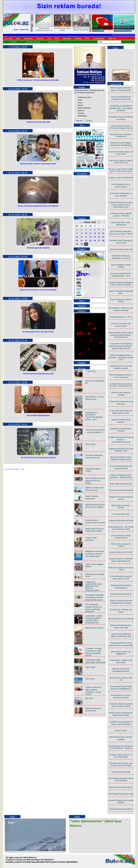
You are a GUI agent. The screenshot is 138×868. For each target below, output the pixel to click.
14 (103, 233)
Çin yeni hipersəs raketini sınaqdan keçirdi (121, 537)
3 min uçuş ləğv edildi (121, 514)
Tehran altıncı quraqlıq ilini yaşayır (121, 545)
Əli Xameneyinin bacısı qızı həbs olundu (38, 332)
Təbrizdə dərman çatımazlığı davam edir (38, 374)
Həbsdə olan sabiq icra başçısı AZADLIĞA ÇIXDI (121, 161)
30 (82, 244)
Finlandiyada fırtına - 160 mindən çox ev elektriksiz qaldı (121, 528)
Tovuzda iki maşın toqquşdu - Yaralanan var (121, 135)
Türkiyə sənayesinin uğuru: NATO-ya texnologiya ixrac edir (121, 127)
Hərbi (80, 100)
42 (23, 469)
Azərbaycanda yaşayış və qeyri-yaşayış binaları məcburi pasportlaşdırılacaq (121, 205)
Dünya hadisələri (84, 108)
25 (90, 240)
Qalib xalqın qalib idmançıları (121, 484)
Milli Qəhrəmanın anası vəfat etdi (121, 619)
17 (86, 237)
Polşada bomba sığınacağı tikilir (121, 520)
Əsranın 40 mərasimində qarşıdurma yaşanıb (38, 458)
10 (17, 469)
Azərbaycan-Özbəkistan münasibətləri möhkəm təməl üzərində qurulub (95, 597)
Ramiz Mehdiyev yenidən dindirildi (121, 266)
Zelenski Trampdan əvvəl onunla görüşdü (121, 801)
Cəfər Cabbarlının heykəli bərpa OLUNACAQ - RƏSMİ (95, 481)
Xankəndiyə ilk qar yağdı (121, 772)
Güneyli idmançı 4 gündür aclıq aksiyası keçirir (38, 164)
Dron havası (90, 679)
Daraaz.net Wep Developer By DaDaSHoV (35, 860)
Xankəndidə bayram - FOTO (121, 317)
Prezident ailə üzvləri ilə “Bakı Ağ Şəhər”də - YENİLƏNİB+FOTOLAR (121, 440)
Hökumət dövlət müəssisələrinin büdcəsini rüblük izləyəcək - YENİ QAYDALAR (121, 335)
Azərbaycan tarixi (84, 97)
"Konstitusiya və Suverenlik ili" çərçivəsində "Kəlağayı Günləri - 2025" (94, 416)
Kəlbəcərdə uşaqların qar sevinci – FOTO (121, 569)
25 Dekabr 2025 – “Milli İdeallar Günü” (42, 29)
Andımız (95, 27)
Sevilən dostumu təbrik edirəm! (121, 787)
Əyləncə (81, 111)
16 (82, 237)
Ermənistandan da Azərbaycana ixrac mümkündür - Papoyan (121, 747)
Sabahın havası (121, 731)
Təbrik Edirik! (90, 444)
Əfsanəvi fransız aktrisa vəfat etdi (121, 679)
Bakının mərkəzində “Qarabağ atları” (121, 292)
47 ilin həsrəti (90, 371)
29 (77, 244)
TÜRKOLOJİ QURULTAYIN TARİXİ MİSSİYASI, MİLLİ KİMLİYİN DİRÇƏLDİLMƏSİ (94, 586)
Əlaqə (16, 30)
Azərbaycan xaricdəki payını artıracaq (121, 430)
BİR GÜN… (90, 698)
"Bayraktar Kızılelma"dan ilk (121, 594)
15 (77, 237)
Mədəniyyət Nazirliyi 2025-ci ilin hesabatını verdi (121, 450)
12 (95, 233)
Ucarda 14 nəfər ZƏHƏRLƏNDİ (121, 178)
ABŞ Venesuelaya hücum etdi (121, 249)
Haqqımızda (24, 30)
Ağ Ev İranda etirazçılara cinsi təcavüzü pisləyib (38, 290)
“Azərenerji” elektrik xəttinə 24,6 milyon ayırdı (121, 153)
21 (103, 237)
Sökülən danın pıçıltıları (94, 628)
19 (95, 237)
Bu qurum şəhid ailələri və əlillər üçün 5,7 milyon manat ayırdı (121, 170)
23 (82, 240)
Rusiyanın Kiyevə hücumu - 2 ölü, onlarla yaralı (121, 756)
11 (19, 469)
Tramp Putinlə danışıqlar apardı (121, 490)
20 (99, 237)
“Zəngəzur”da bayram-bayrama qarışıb (121, 498)
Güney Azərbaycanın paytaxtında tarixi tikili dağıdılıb (38, 206)
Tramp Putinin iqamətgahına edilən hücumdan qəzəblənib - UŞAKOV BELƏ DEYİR (121, 346)
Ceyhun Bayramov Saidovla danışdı (121, 300)
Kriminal (81, 113)
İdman (80, 103)
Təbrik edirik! (60, 28)
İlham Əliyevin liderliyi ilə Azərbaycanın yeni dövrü (79, 30)
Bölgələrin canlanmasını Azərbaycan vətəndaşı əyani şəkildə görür (95, 554)
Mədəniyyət (82, 116)
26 (95, 240)
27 (99, 240)
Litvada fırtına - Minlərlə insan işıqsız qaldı (121, 661)
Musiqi (80, 105)
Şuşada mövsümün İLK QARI (121, 552)
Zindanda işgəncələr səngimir (38, 248)
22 (77, 240)
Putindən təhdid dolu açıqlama (121, 809)
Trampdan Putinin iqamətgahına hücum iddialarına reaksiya (121, 284)
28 (103, 240)
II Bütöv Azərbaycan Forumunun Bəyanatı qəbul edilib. (38, 80)
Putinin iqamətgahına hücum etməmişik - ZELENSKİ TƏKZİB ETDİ (121, 357)
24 (86, 240)
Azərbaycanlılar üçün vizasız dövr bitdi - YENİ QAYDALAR (121, 385)
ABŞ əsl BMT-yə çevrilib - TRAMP (121, 507)
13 (99, 233)
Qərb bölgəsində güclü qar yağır (121, 794)
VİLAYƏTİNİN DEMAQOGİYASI (38, 416)
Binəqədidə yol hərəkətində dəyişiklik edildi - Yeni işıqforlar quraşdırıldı (121, 108)
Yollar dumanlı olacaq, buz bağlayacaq (121, 653)
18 (90, 237)
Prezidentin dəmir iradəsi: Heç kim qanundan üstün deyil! (121, 764)
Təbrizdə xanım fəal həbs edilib (38, 122)
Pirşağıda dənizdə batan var (124, 27)
